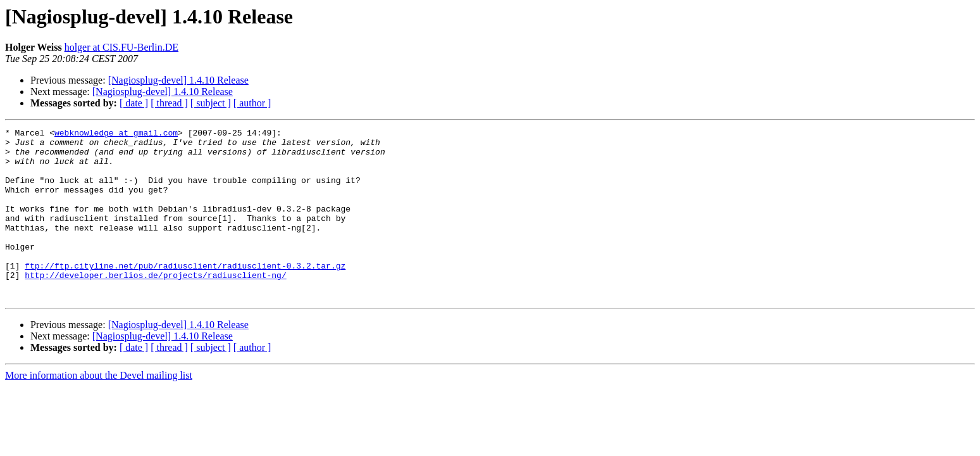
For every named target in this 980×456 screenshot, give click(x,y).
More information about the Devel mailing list (99, 409)
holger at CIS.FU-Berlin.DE (121, 47)
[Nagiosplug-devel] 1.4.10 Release (178, 80)
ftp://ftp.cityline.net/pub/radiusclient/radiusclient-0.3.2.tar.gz (185, 294)
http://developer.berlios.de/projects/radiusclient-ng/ (155, 305)
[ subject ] (211, 103)
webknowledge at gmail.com (116, 134)
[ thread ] (169, 103)
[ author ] (252, 103)
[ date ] (134, 103)
